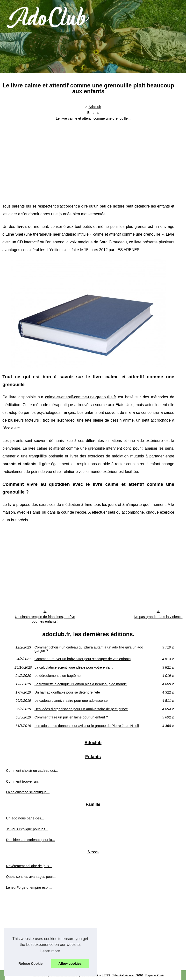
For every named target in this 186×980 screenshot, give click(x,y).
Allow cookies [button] (70, 964)
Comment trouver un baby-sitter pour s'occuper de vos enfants (83, 659)
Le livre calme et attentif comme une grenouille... (93, 118)
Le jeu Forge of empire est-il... (29, 887)
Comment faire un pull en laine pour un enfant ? (71, 717)
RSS (107, 975)
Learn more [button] (50, 951)
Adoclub (95, 107)
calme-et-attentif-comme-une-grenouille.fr (81, 397)
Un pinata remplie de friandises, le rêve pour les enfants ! (45, 619)
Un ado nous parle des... (25, 818)
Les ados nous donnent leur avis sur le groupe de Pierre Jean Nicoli (87, 726)
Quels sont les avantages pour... (31, 877)
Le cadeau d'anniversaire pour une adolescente (71, 701)
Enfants (93, 113)
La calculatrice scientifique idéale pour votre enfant (74, 667)
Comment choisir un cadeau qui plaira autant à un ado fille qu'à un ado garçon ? (89, 649)
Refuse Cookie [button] (30, 964)
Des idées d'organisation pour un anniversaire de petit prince (81, 709)
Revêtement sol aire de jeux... (29, 866)
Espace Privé (154, 975)
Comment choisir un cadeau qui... (32, 771)
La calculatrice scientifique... (28, 792)
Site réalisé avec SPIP (128, 975)
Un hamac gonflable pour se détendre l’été (67, 692)
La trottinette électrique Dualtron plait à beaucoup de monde (81, 684)
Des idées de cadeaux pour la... (30, 840)
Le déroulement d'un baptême (58, 676)
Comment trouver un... (23, 781)
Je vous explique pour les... (27, 829)
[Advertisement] (88, 159)
